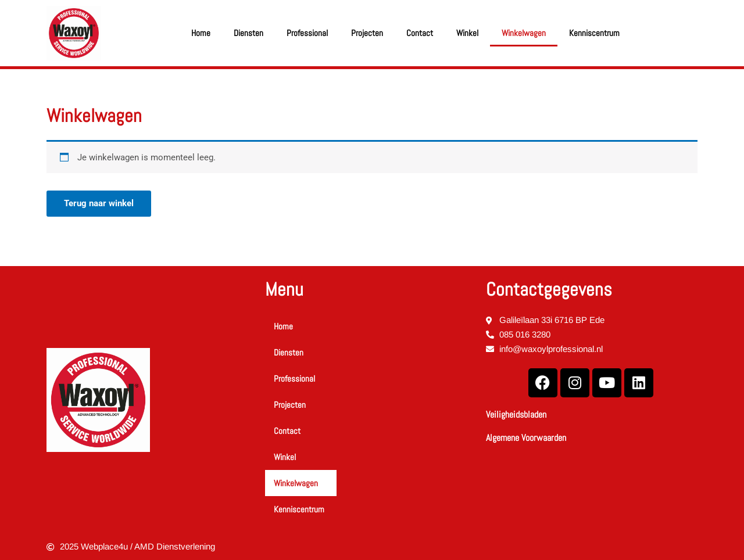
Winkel (467, 33)
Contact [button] (420, 33)
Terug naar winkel (99, 203)
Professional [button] (307, 33)
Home (201, 33)
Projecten (367, 33)
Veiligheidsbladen (516, 414)
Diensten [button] (248, 33)
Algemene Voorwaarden (526, 438)
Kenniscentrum (594, 33)
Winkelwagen (524, 33)
